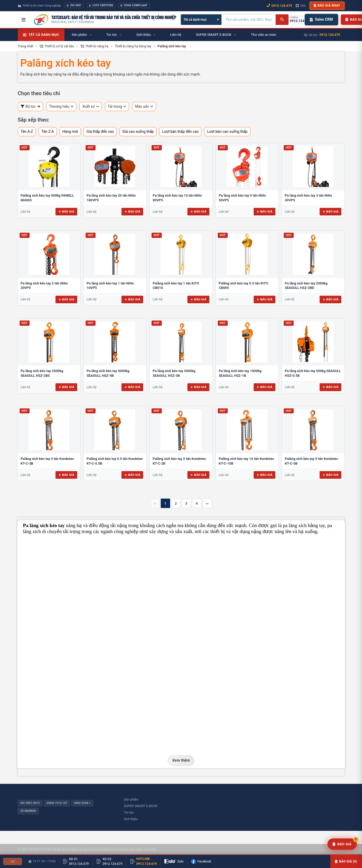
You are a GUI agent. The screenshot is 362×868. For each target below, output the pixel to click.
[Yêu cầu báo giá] (342, 844)
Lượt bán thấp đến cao (180, 132)
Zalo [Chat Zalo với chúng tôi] (301, 5)
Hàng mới (70, 132)
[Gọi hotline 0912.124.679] (298, 20)
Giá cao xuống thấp (138, 132)
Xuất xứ (91, 107)
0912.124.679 (330, 35)
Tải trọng (117, 107)
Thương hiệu (61, 107)
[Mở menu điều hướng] (24, 20)
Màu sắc (144, 107)
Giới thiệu (131, 819)
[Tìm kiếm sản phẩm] (249, 20)
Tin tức (129, 812)
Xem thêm (181, 760)
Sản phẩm (131, 799)
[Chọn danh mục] (201, 20)
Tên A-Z (27, 132)
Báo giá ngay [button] (327, 5)
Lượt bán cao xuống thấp (227, 132)
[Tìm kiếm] (282, 20)
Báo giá (66, 212)
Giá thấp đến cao (100, 132)
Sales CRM (321, 19)
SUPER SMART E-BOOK (141, 806)
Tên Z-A (48, 132)
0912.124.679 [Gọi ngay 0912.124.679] (279, 6)
